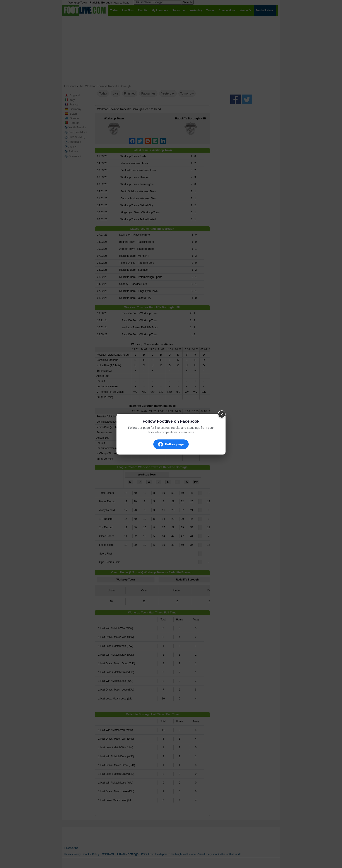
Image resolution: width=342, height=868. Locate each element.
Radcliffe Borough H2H (191, 118)
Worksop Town (114, 118)
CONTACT (108, 854)
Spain (73, 114)
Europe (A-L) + (75, 132)
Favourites (148, 93)
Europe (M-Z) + (76, 137)
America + (73, 142)
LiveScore (71, 848)
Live (116, 93)
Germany (75, 109)
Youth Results (75, 127)
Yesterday (168, 93)
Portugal (75, 123)
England (75, 95)
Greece (74, 118)
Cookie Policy (91, 854)
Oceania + (73, 156)
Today (103, 93)
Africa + (71, 152)
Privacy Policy (73, 854)
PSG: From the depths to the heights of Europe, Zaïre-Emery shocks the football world (191, 854)
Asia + (70, 147)
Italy (72, 100)
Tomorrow (187, 93)
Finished (130, 93)
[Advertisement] (171, 50)
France (74, 104)
